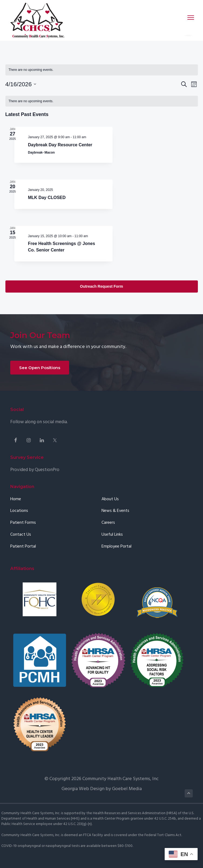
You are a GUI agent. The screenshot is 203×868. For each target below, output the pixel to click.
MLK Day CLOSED (47, 204)
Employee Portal (116, 558)
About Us (110, 510)
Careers (108, 534)
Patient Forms (23, 534)
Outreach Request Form (101, 297)
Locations (19, 522)
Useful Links (112, 546)
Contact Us (21, 546)
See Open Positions (40, 379)
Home (16, 510)
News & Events (115, 522)
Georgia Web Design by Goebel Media (102, 800)
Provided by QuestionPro (35, 481)
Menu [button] (187, 17)
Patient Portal (23, 558)
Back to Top (189, 804)
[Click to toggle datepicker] (21, 84)
